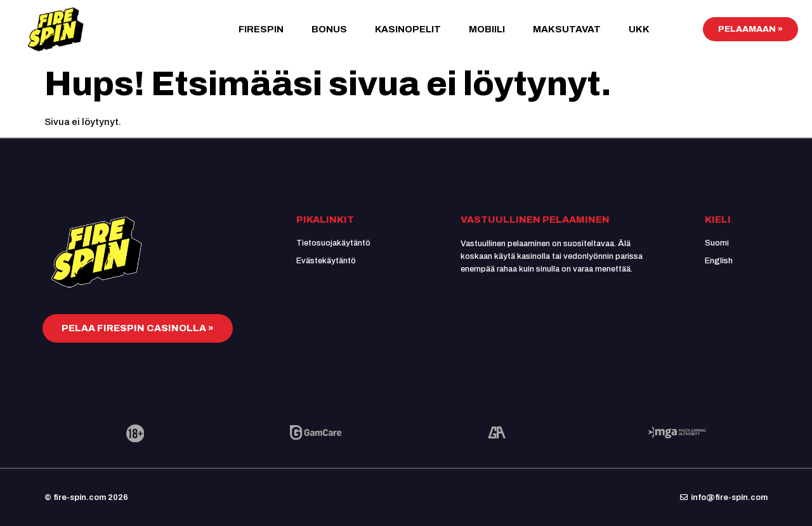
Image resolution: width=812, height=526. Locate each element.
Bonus (329, 29)
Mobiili (487, 29)
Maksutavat (567, 29)
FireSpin (261, 29)
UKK (639, 29)
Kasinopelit (408, 29)
